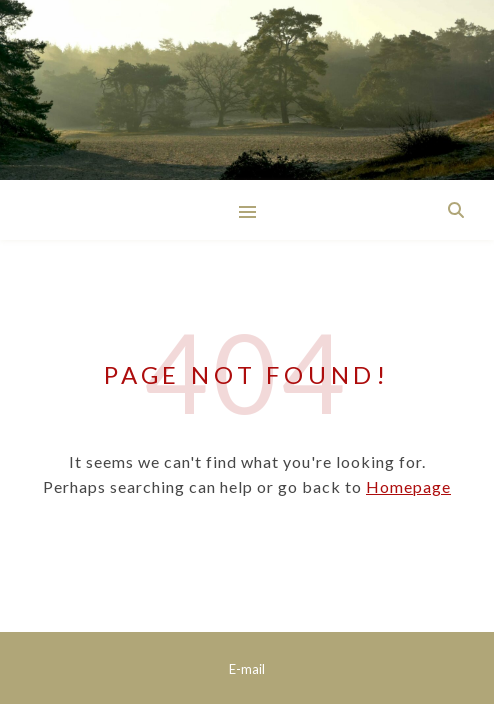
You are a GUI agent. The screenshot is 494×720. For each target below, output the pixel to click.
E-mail (247, 669)
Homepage (408, 486)
